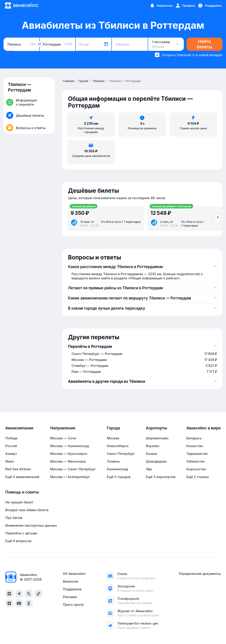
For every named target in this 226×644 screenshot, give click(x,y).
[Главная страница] (21, 6)
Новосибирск (118, 446)
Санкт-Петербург (121, 454)
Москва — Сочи (63, 438)
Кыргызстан (196, 469)
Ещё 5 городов (119, 477)
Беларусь (194, 438)
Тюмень (113, 461)
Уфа (149, 469)
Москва (113, 438)
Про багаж (14, 518)
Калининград (117, 469)
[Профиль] (185, 6)
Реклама (70, 597)
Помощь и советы (22, 492)
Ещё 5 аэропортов (161, 477)
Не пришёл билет (19, 502)
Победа (11, 438)
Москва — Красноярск (69, 454)
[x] (29, 594)
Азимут (11, 454)
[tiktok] (38, 594)
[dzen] (9, 603)
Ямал (9, 461)
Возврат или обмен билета (27, 510)
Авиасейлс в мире (203, 428)
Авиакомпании (19, 428)
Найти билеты (204, 44)
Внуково (153, 446)
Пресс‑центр (73, 605)
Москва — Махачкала (68, 461)
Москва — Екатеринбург (70, 477)
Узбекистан (195, 461)
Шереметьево (157, 438)
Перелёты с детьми (21, 533)
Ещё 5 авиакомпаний (22, 477)
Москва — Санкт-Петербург (73, 469)
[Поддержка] (210, 6)
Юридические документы (200, 574)
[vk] (9, 594)
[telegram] (19, 594)
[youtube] (19, 603)
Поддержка (72, 589)
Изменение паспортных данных (31, 525)
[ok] (29, 603)
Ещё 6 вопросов (18, 541)
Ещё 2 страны (197, 477)
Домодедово (156, 461)
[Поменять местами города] (40, 44)
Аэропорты (156, 428)
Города (114, 428)
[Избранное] (161, 6)
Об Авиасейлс (74, 574)
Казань (152, 454)
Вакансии (71, 581)
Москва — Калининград (70, 446)
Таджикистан (197, 454)
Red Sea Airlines (18, 469)
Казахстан (195, 446)
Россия (11, 446)
